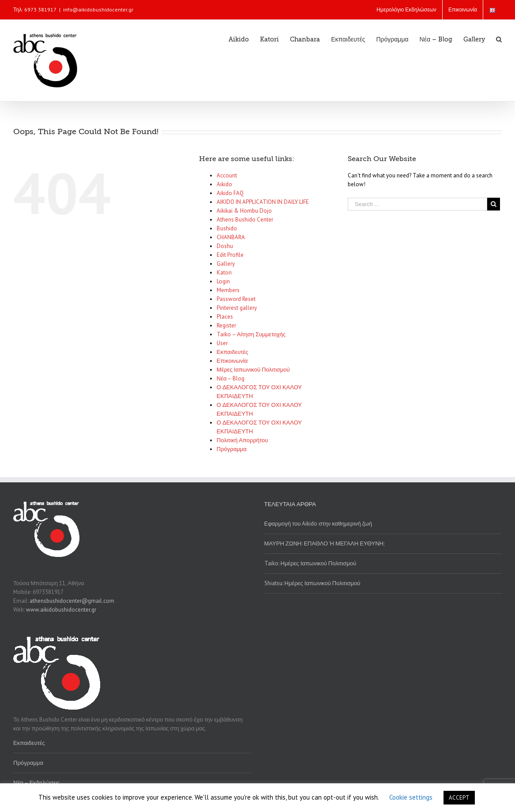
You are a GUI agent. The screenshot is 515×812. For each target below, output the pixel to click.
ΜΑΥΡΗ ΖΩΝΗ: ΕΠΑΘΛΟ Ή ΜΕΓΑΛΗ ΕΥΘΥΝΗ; (324, 543)
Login (223, 281)
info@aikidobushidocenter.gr (98, 9)
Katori (224, 273)
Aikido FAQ (230, 193)
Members (228, 290)
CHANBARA (231, 237)
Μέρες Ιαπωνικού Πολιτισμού (253, 370)
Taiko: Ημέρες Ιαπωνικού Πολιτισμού (310, 563)
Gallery (226, 264)
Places (225, 317)
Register (226, 325)
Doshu (225, 246)
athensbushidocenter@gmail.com (72, 601)
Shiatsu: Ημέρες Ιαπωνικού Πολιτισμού (312, 583)
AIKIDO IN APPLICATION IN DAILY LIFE (263, 202)
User (222, 343)
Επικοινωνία (232, 361)
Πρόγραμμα (232, 449)
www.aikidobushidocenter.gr (61, 610)
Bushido (227, 228)
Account (227, 175)
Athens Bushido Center (245, 220)
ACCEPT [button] (459, 798)
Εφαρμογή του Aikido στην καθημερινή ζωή (318, 524)
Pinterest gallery (237, 308)
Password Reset (236, 299)
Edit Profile (230, 255)
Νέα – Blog (231, 378)
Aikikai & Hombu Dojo (244, 211)
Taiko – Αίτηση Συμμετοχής (251, 334)
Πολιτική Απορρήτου (242, 440)
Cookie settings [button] (411, 797)
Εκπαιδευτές (233, 352)
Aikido (224, 184)
